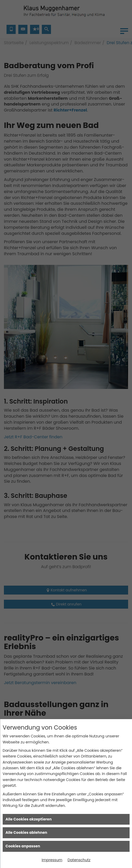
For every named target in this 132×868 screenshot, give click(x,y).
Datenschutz (79, 860)
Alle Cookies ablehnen (26, 832)
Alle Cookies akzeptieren (29, 819)
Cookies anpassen (23, 846)
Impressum (52, 860)
